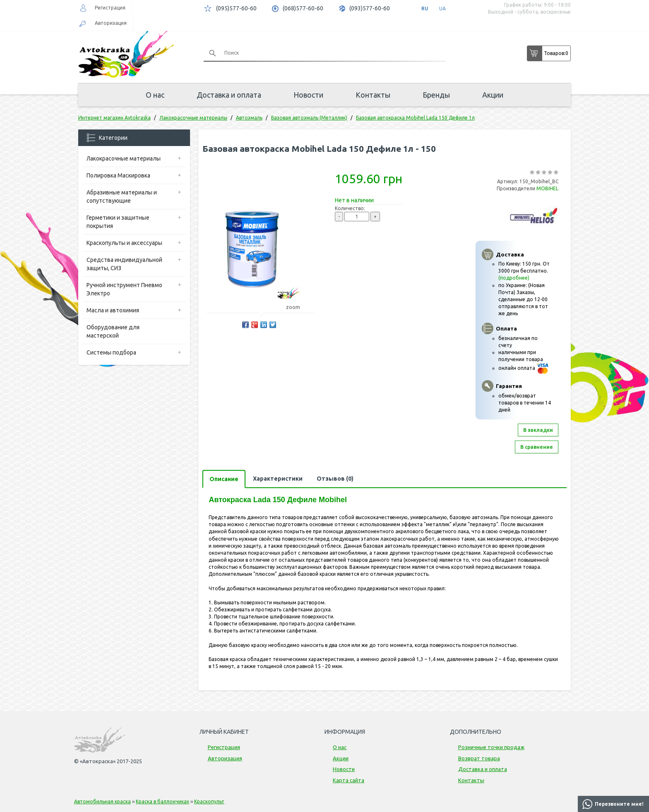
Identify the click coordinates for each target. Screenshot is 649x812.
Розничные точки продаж (491, 747)
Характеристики (278, 479)
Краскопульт (209, 801)
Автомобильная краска (102, 801)
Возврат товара (479, 758)
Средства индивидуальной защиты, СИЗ (124, 264)
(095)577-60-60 (236, 8)
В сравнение (537, 447)
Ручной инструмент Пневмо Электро (124, 289)
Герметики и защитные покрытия (118, 222)
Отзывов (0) (335, 479)
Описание (224, 479)
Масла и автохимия (113, 310)
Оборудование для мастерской (113, 331)
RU (425, 8)
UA (442, 8)
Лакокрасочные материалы (124, 158)
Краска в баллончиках (162, 801)
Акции (493, 95)
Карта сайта (349, 780)
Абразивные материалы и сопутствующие (122, 196)
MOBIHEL (547, 188)
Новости (308, 95)
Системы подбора (111, 352)
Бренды (436, 95)
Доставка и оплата (229, 95)
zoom (297, 307)
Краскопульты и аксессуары (124, 243)
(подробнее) (514, 278)
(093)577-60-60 (370, 8)
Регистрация (110, 8)
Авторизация (111, 23)
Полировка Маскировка (118, 175)
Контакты (373, 95)
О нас (155, 95)
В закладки (538, 430)
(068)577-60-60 (303, 8)
